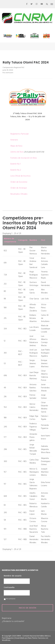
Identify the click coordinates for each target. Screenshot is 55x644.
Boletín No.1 (16, 164)
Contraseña (9, 588)
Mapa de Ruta (16, 146)
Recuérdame (11, 599)
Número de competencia (10, 240)
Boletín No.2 (16, 170)
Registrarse (7, 618)
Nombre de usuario (13, 576)
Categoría (23, 240)
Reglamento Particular (20, 134)
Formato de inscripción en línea (24, 158)
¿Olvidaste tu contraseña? (13, 621)
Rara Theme (33, 638)
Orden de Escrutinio (19, 182)
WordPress (6, 640)
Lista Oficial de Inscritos (21, 176)
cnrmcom (9, 73)
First (43, 240)
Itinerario (14, 140)
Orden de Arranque (19, 188)
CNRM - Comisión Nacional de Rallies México (33, 636)
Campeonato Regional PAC (14, 67)
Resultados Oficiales (19, 194)
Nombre (33, 240)
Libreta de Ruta (17, 152)
